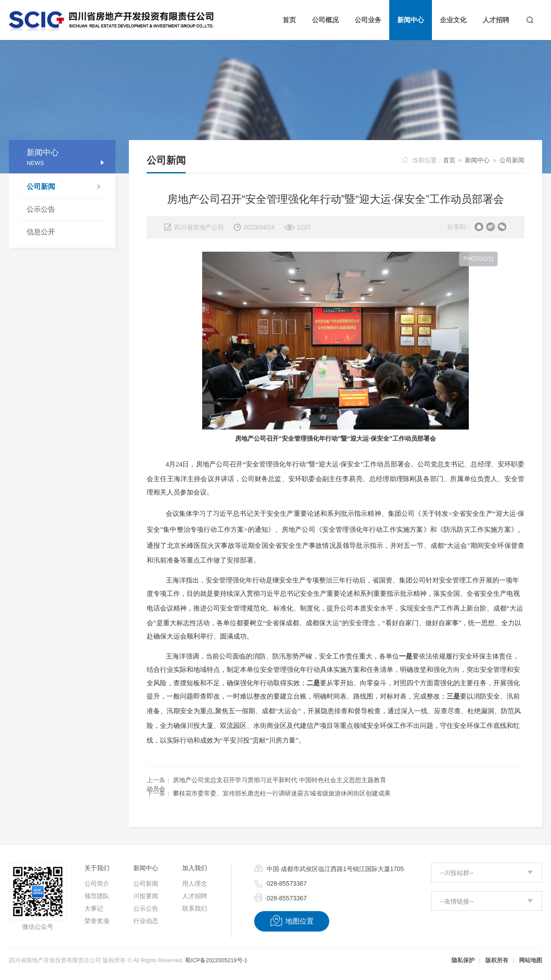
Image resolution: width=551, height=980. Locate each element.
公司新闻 (67, 188)
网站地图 (531, 960)
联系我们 (195, 908)
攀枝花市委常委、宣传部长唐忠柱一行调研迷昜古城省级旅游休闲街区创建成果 (282, 793)
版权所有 (497, 960)
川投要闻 (146, 896)
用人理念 (195, 884)
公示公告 (41, 209)
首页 (449, 160)
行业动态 (146, 921)
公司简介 (97, 884)
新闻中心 (477, 160)
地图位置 (292, 921)
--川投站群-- (457, 873)
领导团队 (97, 896)
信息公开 (41, 232)
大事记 (94, 908)
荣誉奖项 (97, 921)
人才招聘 (195, 896)
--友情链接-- (457, 901)
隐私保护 (463, 960)
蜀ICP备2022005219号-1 (216, 960)
